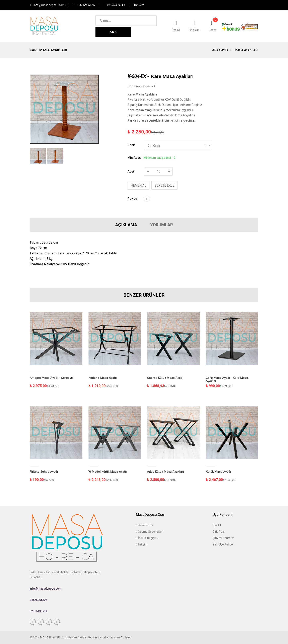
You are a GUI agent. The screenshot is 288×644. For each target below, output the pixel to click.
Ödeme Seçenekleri (150, 532)
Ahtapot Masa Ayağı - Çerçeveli (52, 378)
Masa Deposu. (50, 637)
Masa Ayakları (246, 50)
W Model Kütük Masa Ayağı (108, 472)
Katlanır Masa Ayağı (103, 378)
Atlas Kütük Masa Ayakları (165, 472)
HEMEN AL (138, 185)
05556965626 (39, 600)
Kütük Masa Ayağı (218, 472)
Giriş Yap (218, 532)
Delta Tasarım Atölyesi (116, 637)
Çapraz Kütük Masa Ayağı (165, 378)
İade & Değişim (147, 538)
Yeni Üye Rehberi (224, 544)
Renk (131, 145)
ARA (151, 26)
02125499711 (39, 611)
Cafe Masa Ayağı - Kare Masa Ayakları (227, 379)
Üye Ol (217, 525)
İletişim (142, 544)
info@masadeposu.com (47, 5)
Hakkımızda (144, 525)
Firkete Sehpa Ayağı (44, 472)
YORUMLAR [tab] (167, 225)
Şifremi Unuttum (223, 538)
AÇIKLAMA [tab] (121, 225)
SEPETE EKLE (164, 185)
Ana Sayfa (220, 50)
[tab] (38, 156)
